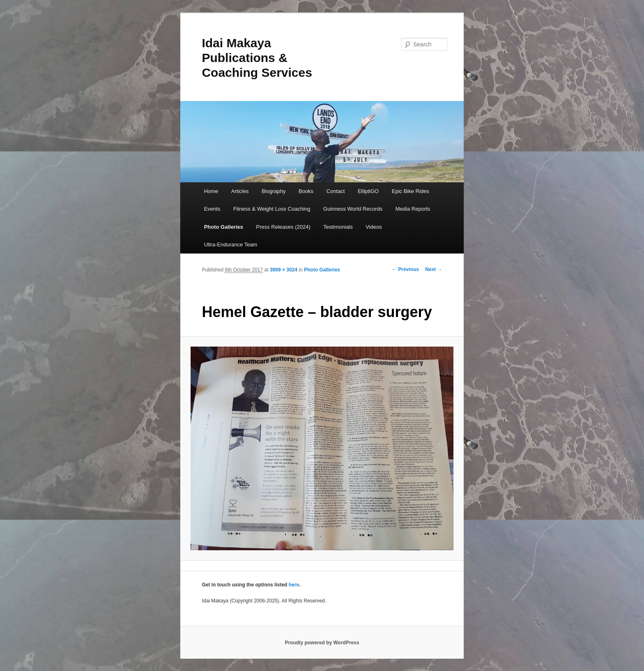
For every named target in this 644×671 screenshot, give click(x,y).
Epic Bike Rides (411, 191)
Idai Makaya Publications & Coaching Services (257, 58)
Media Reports (413, 209)
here (294, 585)
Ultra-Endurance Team (231, 245)
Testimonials (338, 227)
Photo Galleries (224, 227)
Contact (336, 191)
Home (211, 191)
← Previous (405, 269)
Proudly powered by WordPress (322, 643)
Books (306, 191)
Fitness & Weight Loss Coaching (272, 209)
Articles (240, 191)
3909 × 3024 (284, 270)
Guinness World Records (353, 209)
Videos (374, 227)
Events (212, 209)
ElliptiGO (368, 191)
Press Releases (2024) (283, 227)
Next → (434, 269)
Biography (274, 191)
